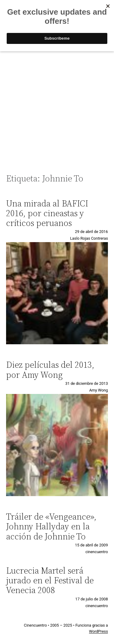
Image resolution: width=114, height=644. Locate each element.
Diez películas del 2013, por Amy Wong (50, 370)
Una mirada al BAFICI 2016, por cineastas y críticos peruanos (47, 213)
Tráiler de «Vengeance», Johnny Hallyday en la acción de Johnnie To (51, 526)
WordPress (98, 631)
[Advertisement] (57, 109)
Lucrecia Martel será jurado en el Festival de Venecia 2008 (50, 580)
